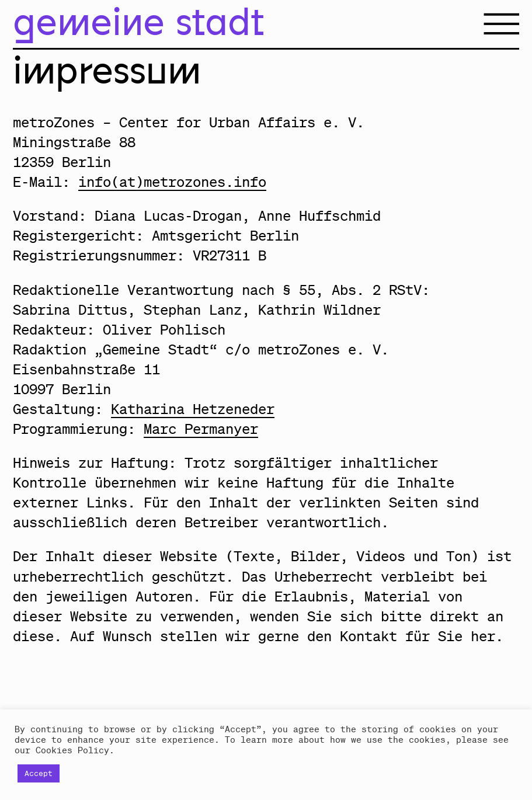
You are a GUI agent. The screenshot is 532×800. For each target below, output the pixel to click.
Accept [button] (39, 773)
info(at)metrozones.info (172, 182)
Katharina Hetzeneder (193, 409)
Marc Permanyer (201, 429)
